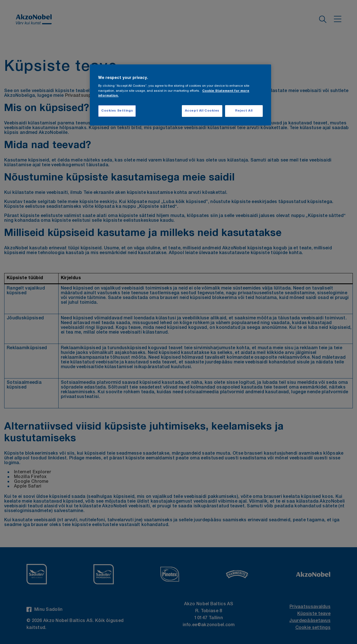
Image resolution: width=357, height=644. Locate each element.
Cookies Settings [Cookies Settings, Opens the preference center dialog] (117, 111)
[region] (180, 95)
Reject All (244, 111)
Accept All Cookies (202, 111)
